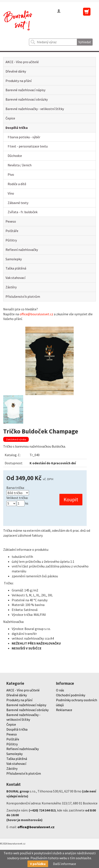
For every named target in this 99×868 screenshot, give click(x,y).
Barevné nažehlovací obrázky (27, 99)
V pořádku (38, 864)
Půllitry (11, 240)
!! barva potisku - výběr (24, 137)
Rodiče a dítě (17, 184)
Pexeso (11, 221)
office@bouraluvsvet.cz (36, 314)
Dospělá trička (17, 128)
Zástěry (11, 287)
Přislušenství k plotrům (23, 296)
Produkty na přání (19, 81)
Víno (11, 193)
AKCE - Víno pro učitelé (22, 62)
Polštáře (12, 231)
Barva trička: (15, 488)
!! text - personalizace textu (28, 146)
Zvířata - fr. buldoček (23, 212)
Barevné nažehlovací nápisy (25, 90)
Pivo (11, 174)
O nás (60, 690)
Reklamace (64, 710)
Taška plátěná (16, 268)
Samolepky (14, 259)
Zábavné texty (18, 203)
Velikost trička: (17, 498)
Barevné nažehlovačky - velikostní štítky (35, 109)
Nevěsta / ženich (20, 165)
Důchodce (15, 156)
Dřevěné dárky (16, 71)
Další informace (65, 864)
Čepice (10, 118)
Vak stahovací (15, 278)
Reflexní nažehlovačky (22, 250)
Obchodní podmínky (71, 695)
